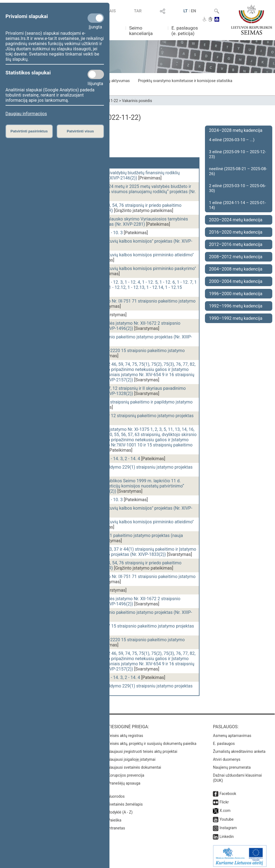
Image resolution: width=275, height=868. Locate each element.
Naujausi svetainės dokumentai (134, 765)
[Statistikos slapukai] (96, 74)
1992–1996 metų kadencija (236, 306)
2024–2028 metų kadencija (236, 130)
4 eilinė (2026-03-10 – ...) (232, 140)
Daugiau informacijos (26, 114)
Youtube (226, 817)
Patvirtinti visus (80, 131)
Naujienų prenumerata (232, 765)
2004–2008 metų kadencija (236, 269)
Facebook (228, 791)
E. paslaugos (224, 741)
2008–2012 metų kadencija (236, 257)
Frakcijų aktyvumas (113, 81)
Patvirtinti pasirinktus (29, 131)
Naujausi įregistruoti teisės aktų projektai (143, 749)
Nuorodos (116, 794)
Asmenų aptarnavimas (232, 733)
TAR (138, 11)
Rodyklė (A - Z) (120, 809)
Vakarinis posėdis (137, 101)
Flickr (224, 799)
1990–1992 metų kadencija (236, 318)
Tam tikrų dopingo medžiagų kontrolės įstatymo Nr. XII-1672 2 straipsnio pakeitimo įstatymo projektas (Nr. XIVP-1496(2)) (110, 326)
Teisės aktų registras (125, 733)
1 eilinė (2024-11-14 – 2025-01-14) (238, 205)
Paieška (115, 817)
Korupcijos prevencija (126, 773)
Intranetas (116, 825)
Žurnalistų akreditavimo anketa (239, 749)
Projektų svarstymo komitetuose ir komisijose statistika (185, 81)
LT (186, 11)
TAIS (111, 11)
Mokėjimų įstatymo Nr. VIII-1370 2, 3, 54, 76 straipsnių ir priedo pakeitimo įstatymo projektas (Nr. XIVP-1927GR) (111, 208)
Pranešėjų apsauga (124, 780)
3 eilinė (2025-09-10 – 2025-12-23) (238, 154)
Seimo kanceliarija (141, 31)
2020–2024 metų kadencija (236, 220)
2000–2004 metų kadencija (236, 281)
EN (193, 11)
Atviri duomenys (227, 757)
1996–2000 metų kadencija (236, 294)
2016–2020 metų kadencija (236, 232)
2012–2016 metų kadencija (236, 244)
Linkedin (227, 834)
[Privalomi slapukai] (96, 18)
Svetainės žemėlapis (125, 802)
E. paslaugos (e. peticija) (185, 31)
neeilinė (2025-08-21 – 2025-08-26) (238, 171)
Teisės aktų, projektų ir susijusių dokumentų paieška (152, 741)
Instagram (228, 825)
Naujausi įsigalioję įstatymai (132, 757)
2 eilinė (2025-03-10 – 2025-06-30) (238, 188)
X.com (225, 808)
